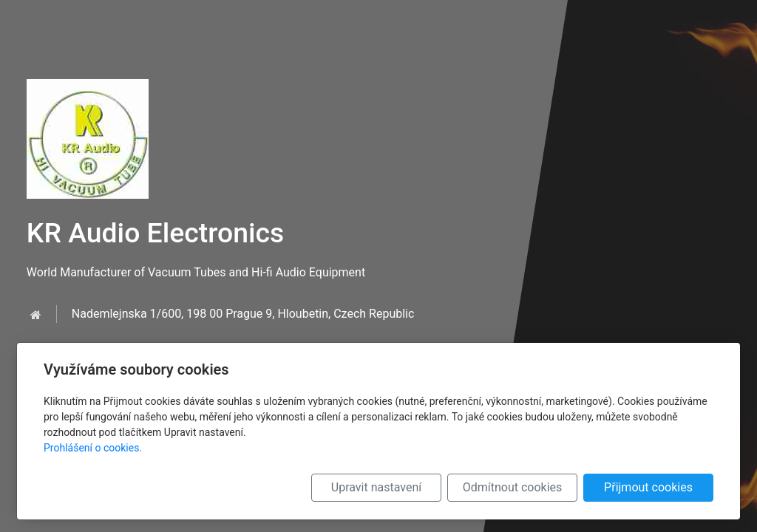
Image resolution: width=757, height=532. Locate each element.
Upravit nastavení (376, 487)
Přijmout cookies (648, 487)
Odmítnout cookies (513, 487)
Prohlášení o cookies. (93, 448)
